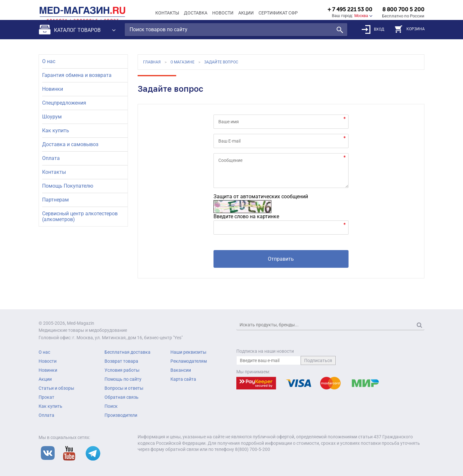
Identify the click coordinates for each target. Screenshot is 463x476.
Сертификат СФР (278, 13)
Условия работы (122, 370)
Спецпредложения (64, 103)
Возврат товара (121, 361)
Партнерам (55, 200)
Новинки (53, 89)
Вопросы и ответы (124, 388)
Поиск (111, 406)
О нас (49, 61)
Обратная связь (122, 397)
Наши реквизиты (188, 352)
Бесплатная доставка (127, 352)
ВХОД (373, 35)
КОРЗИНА (410, 34)
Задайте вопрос (221, 62)
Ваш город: (342, 16)
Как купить (56, 131)
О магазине (182, 62)
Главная (152, 62)
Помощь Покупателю (68, 186)
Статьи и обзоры (56, 388)
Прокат (46, 397)
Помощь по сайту (123, 379)
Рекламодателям (189, 361)
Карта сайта (183, 379)
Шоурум (52, 117)
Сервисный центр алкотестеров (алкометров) (80, 216)
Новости (223, 13)
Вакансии (181, 370)
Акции (246, 13)
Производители (121, 415)
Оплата (51, 158)
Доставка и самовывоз (70, 144)
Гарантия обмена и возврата (77, 75)
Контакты (167, 13)
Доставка (196, 13)
